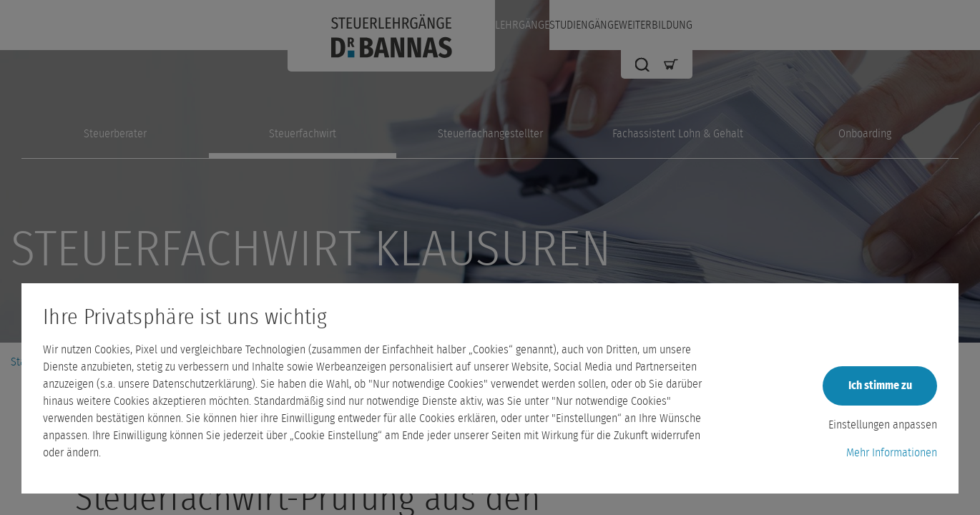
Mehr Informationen (892, 453)
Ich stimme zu (880, 386)
